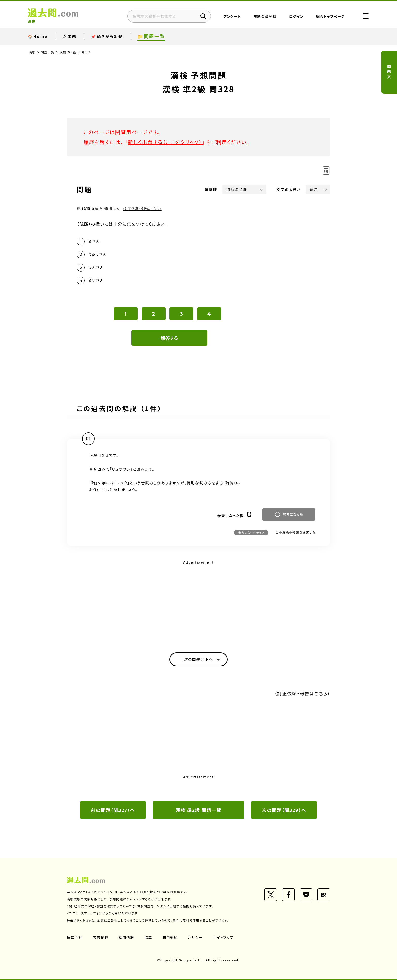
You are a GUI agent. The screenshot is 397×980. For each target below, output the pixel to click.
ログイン (296, 16)
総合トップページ (331, 16)
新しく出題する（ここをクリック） (165, 142)
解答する (170, 338)
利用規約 (170, 937)
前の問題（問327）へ (113, 810)
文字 (289, 189)
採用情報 (126, 937)
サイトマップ (223, 937)
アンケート (232, 16)
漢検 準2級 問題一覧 (198, 810)
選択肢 (211, 189)
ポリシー (195, 937)
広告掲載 (101, 937)
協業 (148, 937)
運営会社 (75, 937)
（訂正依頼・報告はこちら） (142, 209)
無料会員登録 (265, 16)
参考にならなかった (251, 533)
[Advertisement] (198, 602)
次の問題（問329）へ (284, 810)
